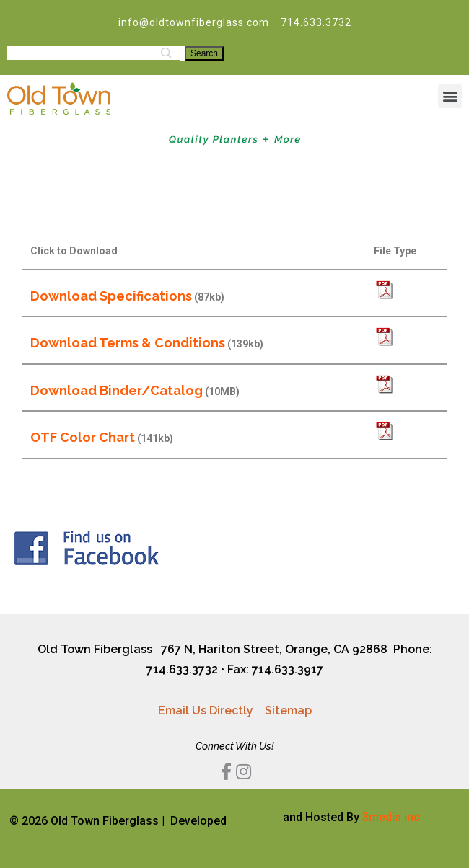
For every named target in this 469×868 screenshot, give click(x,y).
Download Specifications (111, 296)
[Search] (204, 53)
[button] (450, 96)
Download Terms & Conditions (128, 343)
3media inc (391, 817)
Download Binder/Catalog (117, 390)
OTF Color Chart (83, 437)
